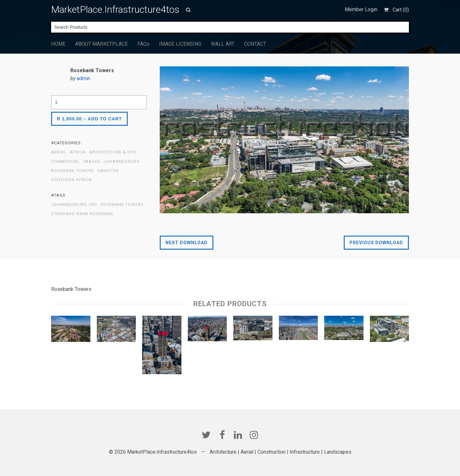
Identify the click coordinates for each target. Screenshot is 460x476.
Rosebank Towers (73, 171)
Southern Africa (72, 180)
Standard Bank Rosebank (82, 214)
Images (92, 162)
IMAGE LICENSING (180, 44)
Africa (78, 152)
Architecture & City (113, 152)
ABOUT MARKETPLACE (101, 44)
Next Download (187, 243)
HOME (58, 44)
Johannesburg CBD (74, 205)
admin (83, 78)
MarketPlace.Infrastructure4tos (115, 9)
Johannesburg (122, 162)
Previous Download (376, 243)
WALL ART (223, 44)
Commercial (66, 162)
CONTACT (255, 44)
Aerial (59, 152)
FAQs (143, 44)
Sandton (108, 171)
